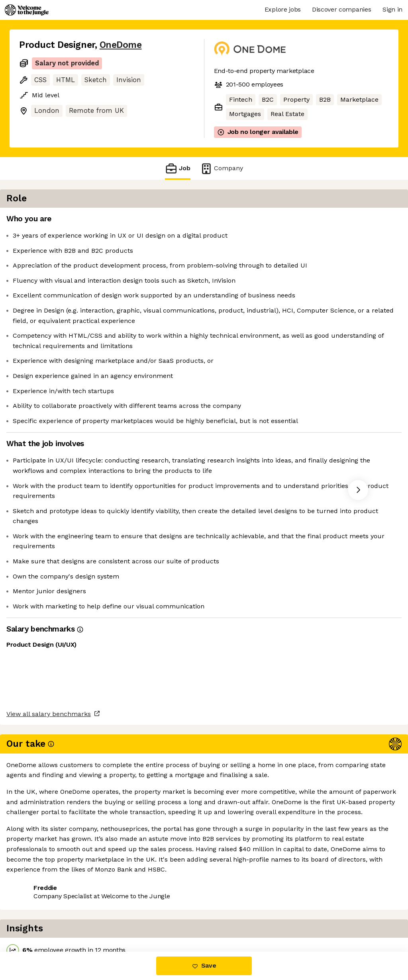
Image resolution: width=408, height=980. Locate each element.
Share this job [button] (41, 918)
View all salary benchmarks (58, 887)
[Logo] (27, 10)
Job (178, 168)
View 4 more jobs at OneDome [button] (122, 918)
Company (222, 168)
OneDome (121, 45)
